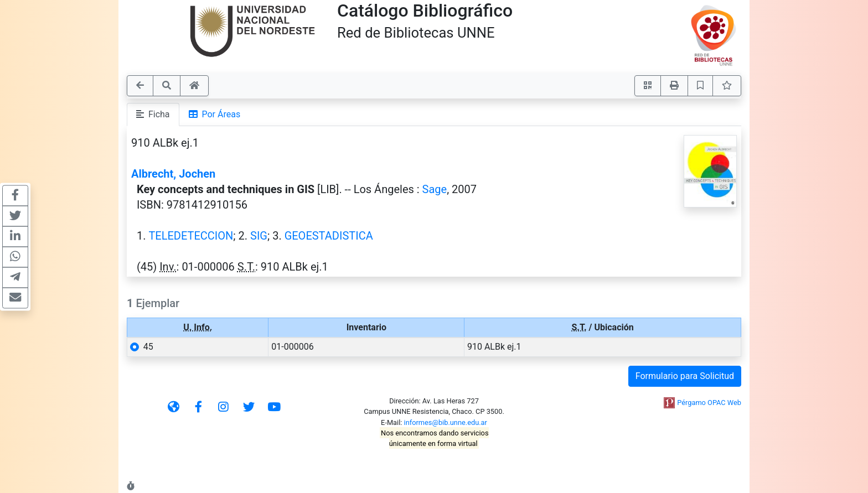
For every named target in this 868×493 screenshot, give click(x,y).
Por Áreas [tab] (215, 114)
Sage (435, 189)
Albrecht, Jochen (173, 174)
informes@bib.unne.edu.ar (446, 422)
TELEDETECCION (191, 236)
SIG (259, 236)
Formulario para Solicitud (685, 376)
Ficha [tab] (153, 114)
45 (148, 347)
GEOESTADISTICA (329, 236)
